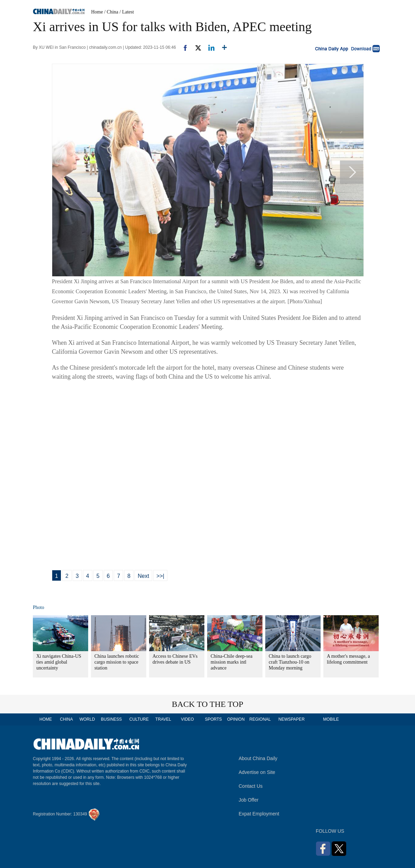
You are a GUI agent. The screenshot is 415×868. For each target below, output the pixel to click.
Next (143, 576)
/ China (111, 12)
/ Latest (127, 12)
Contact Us (251, 786)
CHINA (66, 719)
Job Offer (248, 800)
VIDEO (187, 719)
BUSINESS (112, 719)
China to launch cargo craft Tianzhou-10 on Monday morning (290, 662)
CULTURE (139, 719)
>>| (160, 576)
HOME (46, 719)
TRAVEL (163, 719)
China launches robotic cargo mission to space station (117, 662)
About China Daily (258, 758)
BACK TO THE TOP (208, 704)
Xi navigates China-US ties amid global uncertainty (59, 662)
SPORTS (213, 719)
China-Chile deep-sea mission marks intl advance (232, 662)
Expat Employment (259, 814)
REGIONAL (260, 719)
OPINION (236, 719)
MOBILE (331, 719)
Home (97, 12)
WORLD (87, 719)
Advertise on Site (257, 772)
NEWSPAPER (291, 719)
